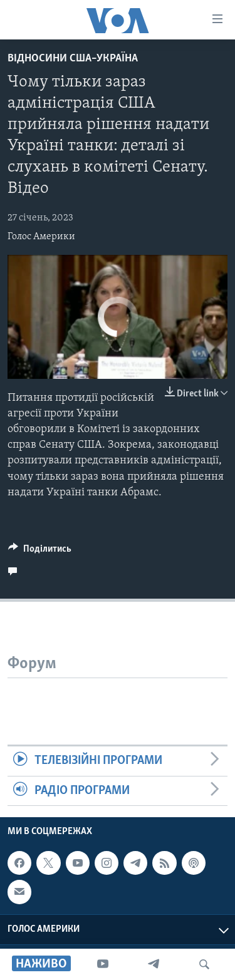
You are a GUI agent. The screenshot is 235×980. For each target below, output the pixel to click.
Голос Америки (41, 237)
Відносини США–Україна (73, 59)
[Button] (40, 552)
